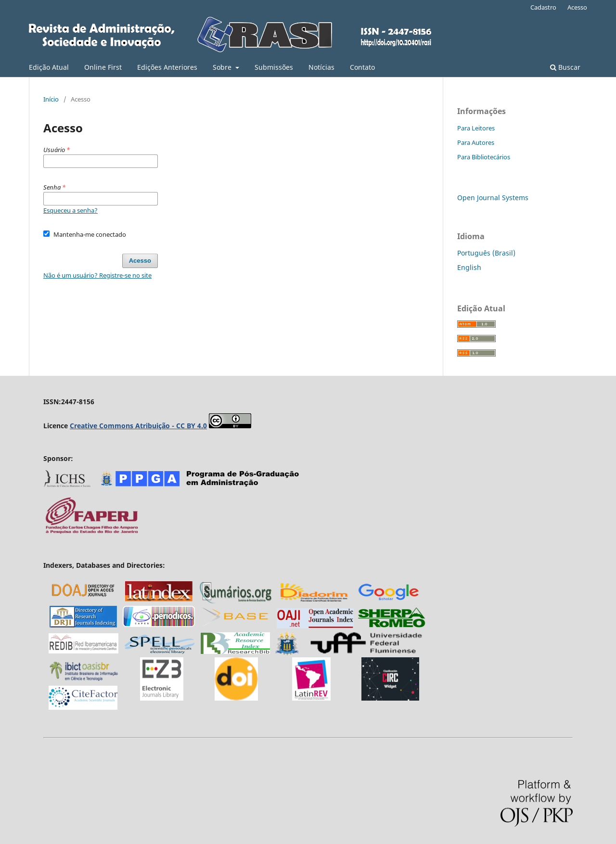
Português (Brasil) (486, 253)
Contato (362, 67)
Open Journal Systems (493, 198)
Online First (103, 67)
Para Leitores (476, 128)
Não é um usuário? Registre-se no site (97, 275)
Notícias (321, 67)
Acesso (577, 7)
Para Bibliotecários (484, 157)
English (469, 267)
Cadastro (543, 7)
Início (51, 99)
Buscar (565, 67)
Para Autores (476, 142)
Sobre (223, 67)
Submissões (274, 67)
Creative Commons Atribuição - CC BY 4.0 (138, 426)
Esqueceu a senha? (71, 210)
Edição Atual (49, 67)
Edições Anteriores (167, 67)
